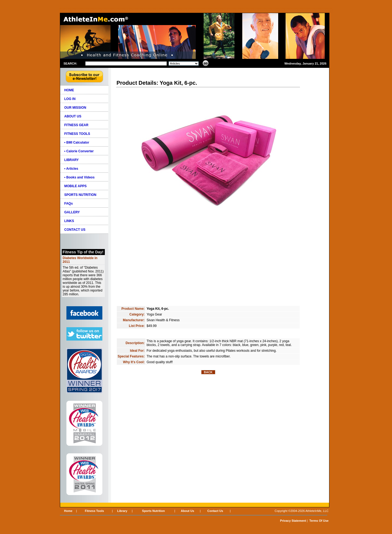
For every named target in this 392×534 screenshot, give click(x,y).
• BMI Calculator (77, 142)
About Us (187, 511)
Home (68, 511)
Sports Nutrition (154, 511)
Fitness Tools (94, 511)
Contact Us (215, 511)
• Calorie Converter (79, 151)
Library (122, 511)
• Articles (71, 169)
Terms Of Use (319, 521)
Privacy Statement (293, 521)
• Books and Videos (79, 177)
